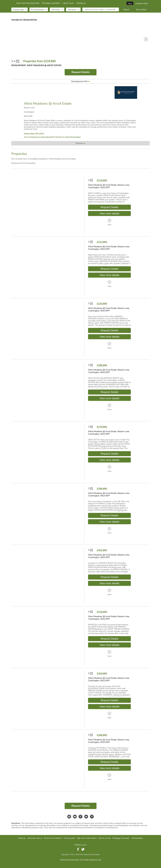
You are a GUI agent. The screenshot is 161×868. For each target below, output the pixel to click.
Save (109, 225)
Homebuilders (137, 838)
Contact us (109, 3)
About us (22, 838)
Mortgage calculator (78, 3)
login (130, 3)
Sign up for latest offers (87, 838)
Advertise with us (35, 838)
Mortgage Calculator (121, 838)
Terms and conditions (53, 838)
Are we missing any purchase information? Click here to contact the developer (52, 137)
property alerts (142, 3)
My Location (141, 10)
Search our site (105, 838)
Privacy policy (69, 838)
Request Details (81, 72)
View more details (109, 213)
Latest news (96, 3)
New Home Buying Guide (55, 3)
